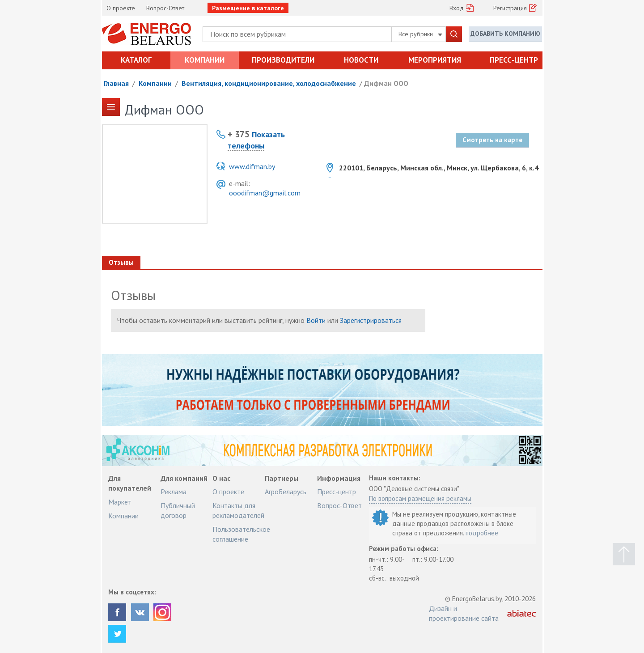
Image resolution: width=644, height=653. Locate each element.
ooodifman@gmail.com (265, 193)
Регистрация (510, 8)
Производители (283, 60)
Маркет (120, 502)
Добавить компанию (505, 34)
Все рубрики (420, 34)
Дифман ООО (386, 83)
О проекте (121, 8)
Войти (316, 320)
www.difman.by (252, 166)
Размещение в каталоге (248, 8)
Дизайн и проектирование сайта (464, 613)
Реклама (174, 492)
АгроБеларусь (286, 492)
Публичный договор (178, 510)
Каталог (136, 60)
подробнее (482, 533)
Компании (205, 60)
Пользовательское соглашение (241, 534)
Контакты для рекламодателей (238, 510)
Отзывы (121, 262)
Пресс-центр (514, 60)
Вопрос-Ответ (165, 8)
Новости (361, 60)
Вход (457, 8)
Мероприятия (435, 60)
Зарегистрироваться (371, 320)
